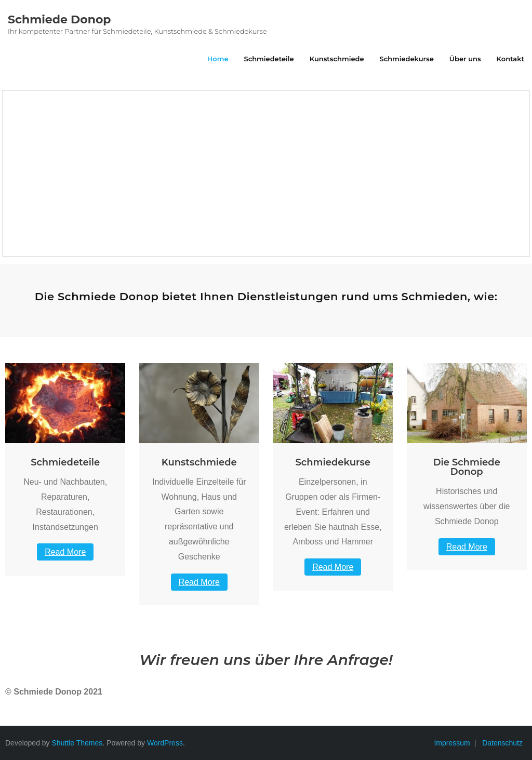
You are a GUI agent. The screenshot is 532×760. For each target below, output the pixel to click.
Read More (65, 552)
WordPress (165, 743)
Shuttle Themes (77, 743)
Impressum (452, 743)
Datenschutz (502, 743)
